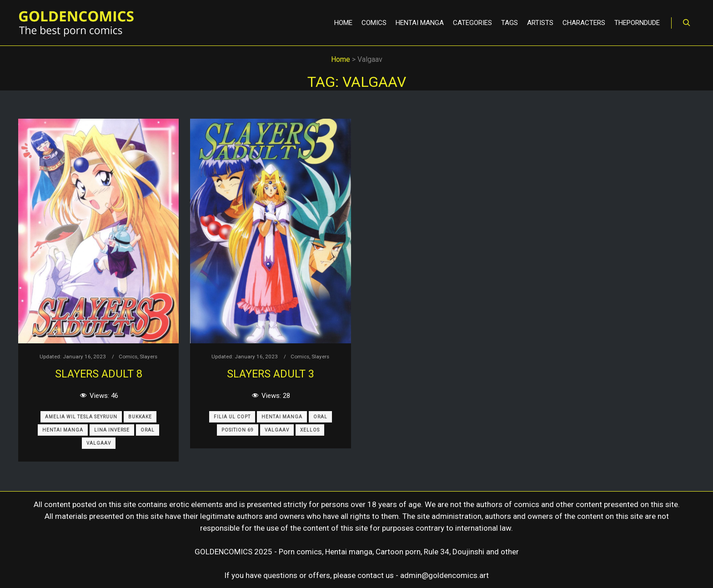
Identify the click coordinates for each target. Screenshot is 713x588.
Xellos (310, 430)
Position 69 (238, 430)
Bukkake (140, 417)
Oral (148, 430)
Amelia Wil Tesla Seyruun (81, 417)
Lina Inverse (112, 430)
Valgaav (99, 443)
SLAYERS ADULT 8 (99, 374)
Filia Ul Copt (232, 417)
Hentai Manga (63, 430)
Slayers (148, 357)
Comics (128, 357)
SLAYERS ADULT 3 (271, 374)
